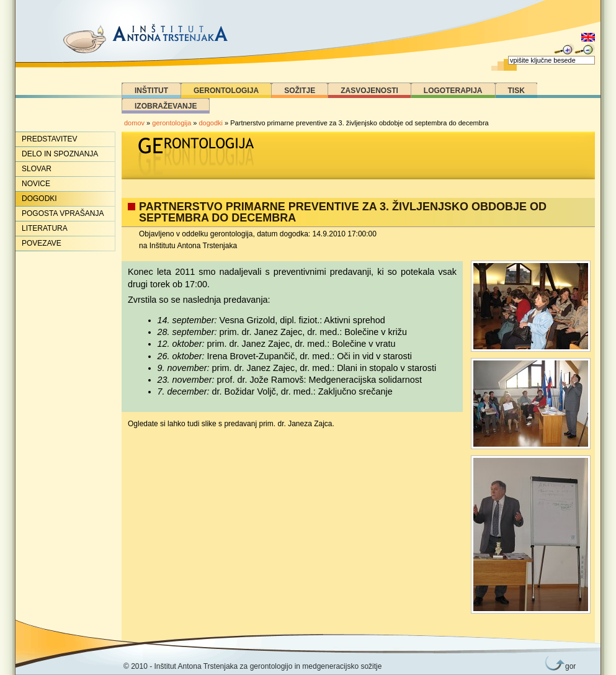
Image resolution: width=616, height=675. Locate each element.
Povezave (42, 243)
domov (134, 123)
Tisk (516, 91)
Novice (36, 184)
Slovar (37, 169)
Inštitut (151, 91)
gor (568, 666)
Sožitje (300, 91)
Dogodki (39, 199)
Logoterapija (453, 91)
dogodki (211, 123)
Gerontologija (226, 91)
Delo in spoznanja (60, 154)
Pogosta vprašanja (63, 213)
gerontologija (172, 123)
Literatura (45, 228)
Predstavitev (50, 139)
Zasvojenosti (369, 91)
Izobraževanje (166, 106)
